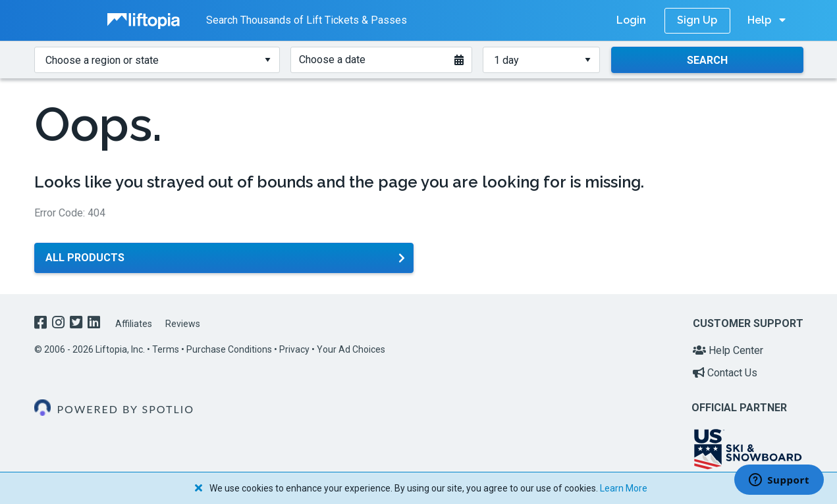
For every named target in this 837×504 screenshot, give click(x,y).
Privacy (294, 349)
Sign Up (697, 20)
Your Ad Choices (351, 349)
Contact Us (725, 373)
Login (631, 20)
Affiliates (134, 324)
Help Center (728, 350)
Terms (166, 349)
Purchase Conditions (229, 349)
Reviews (183, 324)
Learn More (624, 488)
